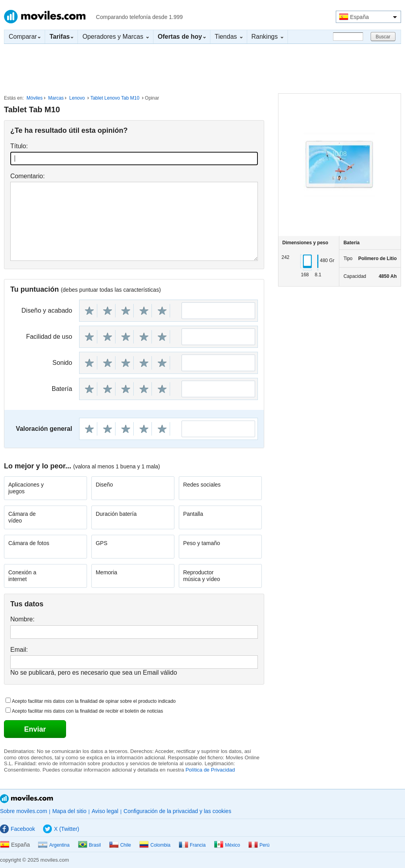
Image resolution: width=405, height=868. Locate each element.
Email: (19, 650)
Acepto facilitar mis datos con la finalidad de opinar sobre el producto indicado (94, 701)
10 (162, 311)
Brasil (89, 845)
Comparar (25, 37)
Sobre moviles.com (24, 811)
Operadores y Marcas (115, 37)
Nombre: (22, 619)
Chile (120, 845)
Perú (259, 845)
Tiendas (229, 37)
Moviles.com (45, 17)
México (227, 845)
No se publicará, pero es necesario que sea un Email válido (94, 673)
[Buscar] (348, 37)
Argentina (54, 845)
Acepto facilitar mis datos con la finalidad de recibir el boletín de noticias (87, 711)
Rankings (267, 37)
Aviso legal (105, 811)
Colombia (155, 845)
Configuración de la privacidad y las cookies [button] (177, 811)
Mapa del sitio (69, 811)
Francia (192, 845)
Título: (19, 146)
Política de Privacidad (210, 770)
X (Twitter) (61, 829)
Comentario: (27, 176)
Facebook (17, 829)
